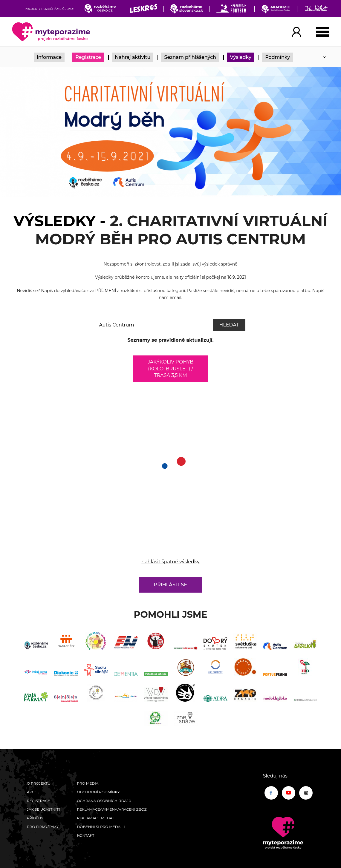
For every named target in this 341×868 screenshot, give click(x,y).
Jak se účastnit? (44, 809)
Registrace (88, 57)
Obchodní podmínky (98, 792)
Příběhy (35, 818)
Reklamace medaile (97, 818)
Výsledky (241, 57)
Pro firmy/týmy (43, 827)
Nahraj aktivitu (133, 57)
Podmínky (277, 57)
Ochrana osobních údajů (104, 801)
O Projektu (39, 783)
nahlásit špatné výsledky (170, 562)
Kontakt (85, 835)
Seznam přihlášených (190, 57)
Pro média (88, 783)
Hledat (229, 325)
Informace (49, 57)
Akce (32, 792)
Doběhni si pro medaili (101, 827)
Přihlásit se (170, 585)
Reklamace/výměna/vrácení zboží (112, 809)
